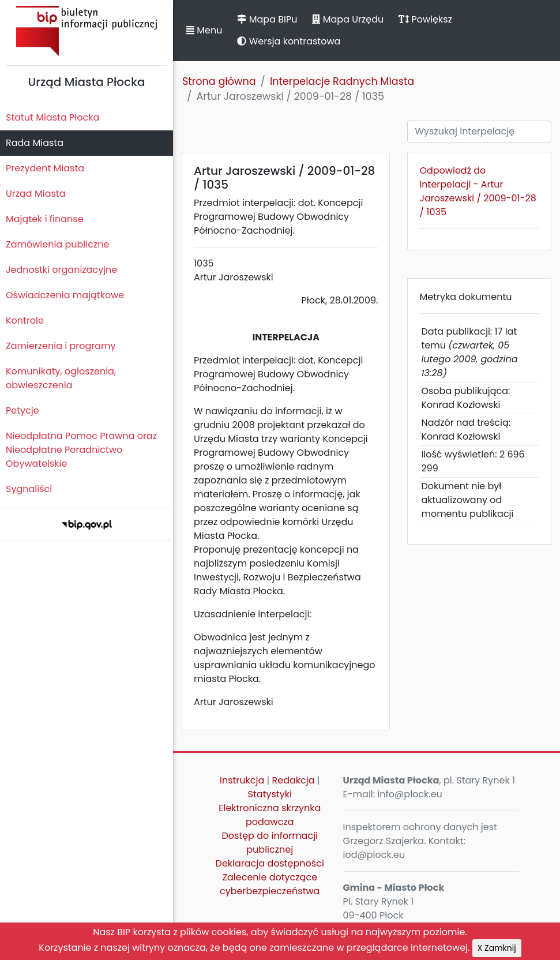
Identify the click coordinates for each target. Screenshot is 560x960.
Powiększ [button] (425, 19)
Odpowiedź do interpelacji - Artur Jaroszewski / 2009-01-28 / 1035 (478, 191)
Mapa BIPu (267, 19)
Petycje (22, 410)
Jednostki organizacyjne (61, 270)
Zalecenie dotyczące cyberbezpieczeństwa (270, 884)
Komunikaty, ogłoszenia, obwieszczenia (61, 378)
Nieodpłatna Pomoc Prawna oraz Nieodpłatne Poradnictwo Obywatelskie (81, 450)
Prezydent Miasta (45, 168)
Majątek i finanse (45, 219)
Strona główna (219, 81)
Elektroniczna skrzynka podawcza (270, 815)
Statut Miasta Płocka (52, 117)
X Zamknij (497, 948)
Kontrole (25, 320)
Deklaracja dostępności (270, 863)
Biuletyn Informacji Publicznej (87, 31)
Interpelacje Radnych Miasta (342, 81)
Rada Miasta (35, 143)
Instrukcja (242, 780)
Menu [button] (204, 30)
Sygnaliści (29, 489)
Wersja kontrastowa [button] (289, 41)
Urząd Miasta (35, 194)
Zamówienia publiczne (57, 244)
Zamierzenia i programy (61, 346)
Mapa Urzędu (348, 19)
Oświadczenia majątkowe (65, 295)
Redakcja (294, 780)
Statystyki (270, 794)
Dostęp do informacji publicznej (270, 843)
